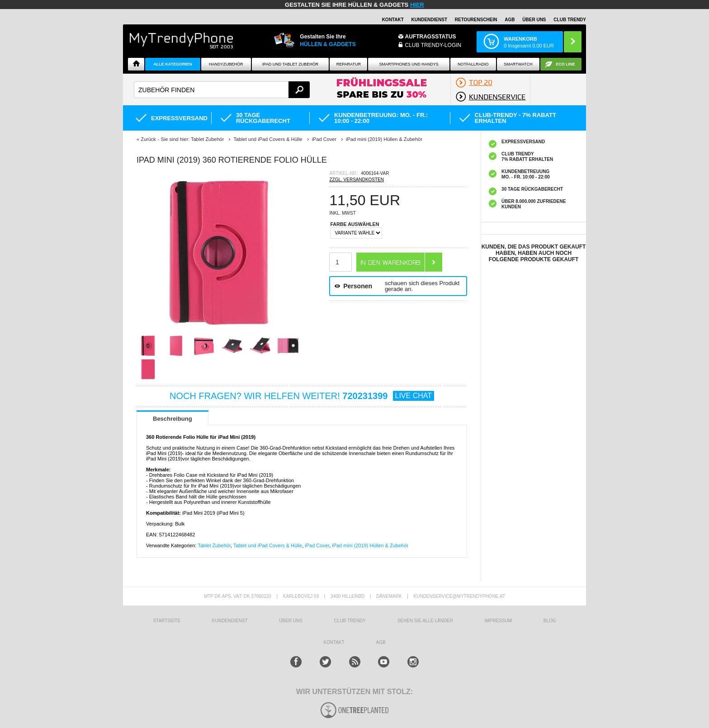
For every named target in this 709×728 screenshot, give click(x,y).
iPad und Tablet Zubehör (290, 64)
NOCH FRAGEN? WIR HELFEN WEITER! (302, 396)
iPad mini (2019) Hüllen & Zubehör (370, 545)
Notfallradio (473, 64)
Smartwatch (518, 64)
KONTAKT (334, 642)
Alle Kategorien (173, 64)
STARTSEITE (167, 621)
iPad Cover (317, 545)
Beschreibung (173, 419)
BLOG (550, 621)
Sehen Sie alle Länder (425, 621)
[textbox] (222, 90)
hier (417, 5)
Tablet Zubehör (214, 545)
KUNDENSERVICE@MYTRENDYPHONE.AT (460, 596)
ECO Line (565, 64)
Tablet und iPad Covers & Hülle (268, 545)
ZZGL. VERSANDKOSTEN (357, 180)
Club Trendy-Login (433, 45)
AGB (510, 20)
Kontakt (393, 20)
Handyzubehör (226, 64)
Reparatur (349, 64)
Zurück (148, 139)
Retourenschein (476, 20)
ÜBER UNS (534, 20)
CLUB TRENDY (570, 20)
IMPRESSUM (499, 621)
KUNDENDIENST (230, 621)
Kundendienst (429, 20)
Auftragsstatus (431, 37)
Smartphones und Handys (409, 64)
